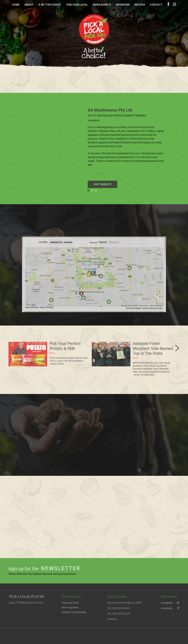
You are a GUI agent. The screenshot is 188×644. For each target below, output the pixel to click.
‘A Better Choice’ (50, 5)
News (136, 360)
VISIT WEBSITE (105, 184)
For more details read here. (106, 173)
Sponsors (123, 5)
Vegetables (96, 120)
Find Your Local (77, 5)
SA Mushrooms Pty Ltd (112, 110)
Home (16, 5)
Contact (156, 5)
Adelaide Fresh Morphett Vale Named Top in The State (153, 351)
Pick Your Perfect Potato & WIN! (65, 348)
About (29, 5)
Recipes (140, 5)
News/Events (102, 5)
